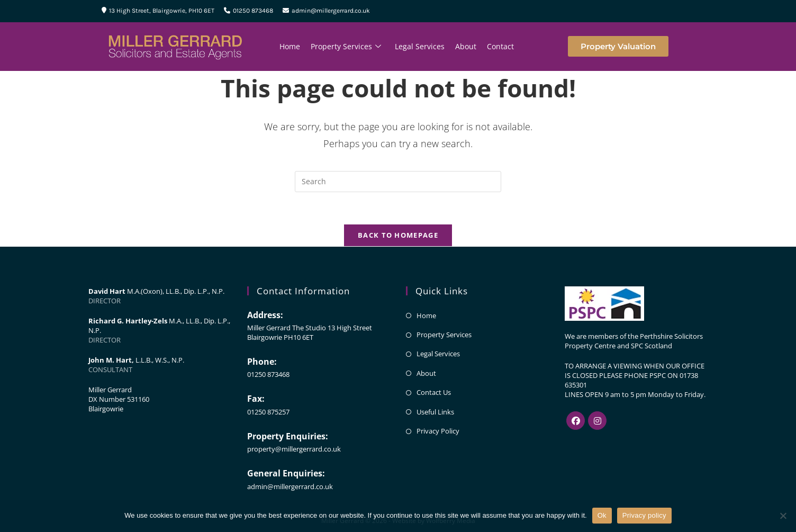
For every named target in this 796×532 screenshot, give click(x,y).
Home (290, 46)
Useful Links (435, 412)
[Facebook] (576, 421)
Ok (602, 515)
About (466, 46)
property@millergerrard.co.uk (294, 449)
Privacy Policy (438, 431)
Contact (500, 46)
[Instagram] (597, 421)
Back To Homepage (398, 235)
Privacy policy (644, 515)
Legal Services (420, 46)
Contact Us (434, 392)
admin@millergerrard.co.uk (326, 11)
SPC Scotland (652, 346)
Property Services (346, 47)
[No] (783, 516)
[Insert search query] (398, 182)
